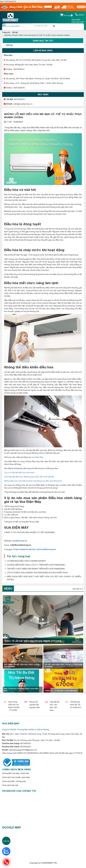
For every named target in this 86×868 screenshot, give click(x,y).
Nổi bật (15, 32)
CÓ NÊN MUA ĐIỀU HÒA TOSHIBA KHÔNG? (27, 561)
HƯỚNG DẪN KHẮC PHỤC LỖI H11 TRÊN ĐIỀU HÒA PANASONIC (36, 565)
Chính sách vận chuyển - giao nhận (16, 777)
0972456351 (19, 69)
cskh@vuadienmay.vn (23, 104)
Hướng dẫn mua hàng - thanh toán (16, 773)
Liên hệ (6, 841)
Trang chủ (6, 32)
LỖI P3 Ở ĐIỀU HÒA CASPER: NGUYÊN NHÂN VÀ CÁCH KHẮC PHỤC (38, 572)
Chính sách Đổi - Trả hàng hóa (14, 781)
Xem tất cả (78, 589)
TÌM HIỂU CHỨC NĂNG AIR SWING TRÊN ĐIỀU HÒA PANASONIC (36, 568)
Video (8, 588)
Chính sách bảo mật (10, 785)
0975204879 (19, 87)
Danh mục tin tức (43, 41)
